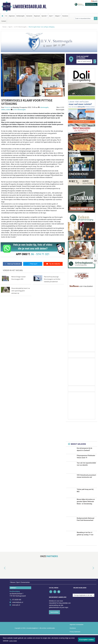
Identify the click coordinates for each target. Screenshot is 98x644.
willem (3, 110)
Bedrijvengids (20, 16)
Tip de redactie (53, 264)
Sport (10, 27)
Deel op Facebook (12, 264)
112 (6, 16)
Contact (4, 21)
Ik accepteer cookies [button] (87, 640)
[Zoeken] (96, 18)
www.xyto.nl (16, 615)
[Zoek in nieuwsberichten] (84, 18)
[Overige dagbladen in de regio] (84, 605)
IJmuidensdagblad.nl (30, 7)
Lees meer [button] (13, 641)
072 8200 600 (17, 609)
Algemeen (12, 16)
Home (4, 27)
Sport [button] (51, 16)
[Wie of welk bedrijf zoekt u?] (84, 61)
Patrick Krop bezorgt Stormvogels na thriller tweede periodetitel (52, 279)
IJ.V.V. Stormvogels (20, 27)
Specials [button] (44, 16)
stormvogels (44, 107)
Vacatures (65, 16)
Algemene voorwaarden (77, 634)
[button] (2, 578)
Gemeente (29, 16)
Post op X (33, 264)
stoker (8, 110)
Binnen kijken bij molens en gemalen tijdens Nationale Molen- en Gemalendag (86, 511)
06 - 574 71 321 (40, 254)
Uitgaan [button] (57, 16)
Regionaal (37, 16)
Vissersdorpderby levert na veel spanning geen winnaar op (21, 291)
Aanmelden (54, 622)
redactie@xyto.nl (18, 612)
